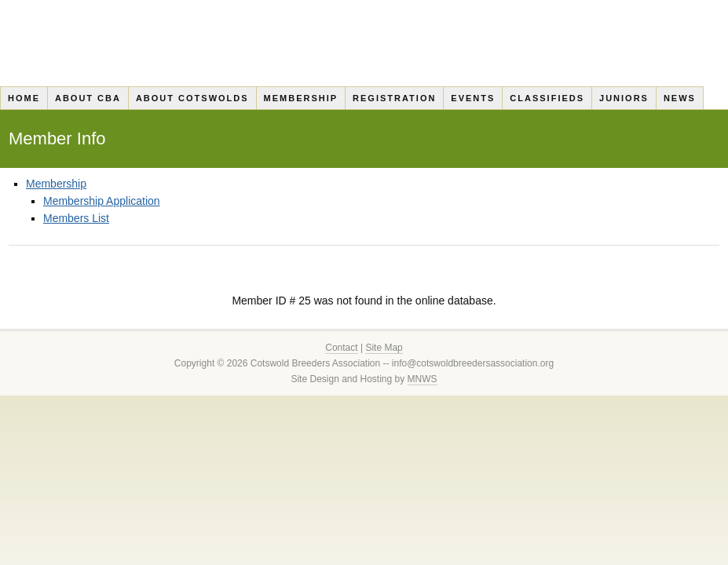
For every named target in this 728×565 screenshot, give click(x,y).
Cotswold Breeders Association (364, 43)
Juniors (624, 98)
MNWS (423, 379)
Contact (341, 348)
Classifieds (547, 98)
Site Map (384, 348)
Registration (394, 98)
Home (24, 98)
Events (473, 98)
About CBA (88, 98)
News (680, 98)
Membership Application (102, 201)
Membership (301, 98)
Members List (76, 218)
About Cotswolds (192, 98)
